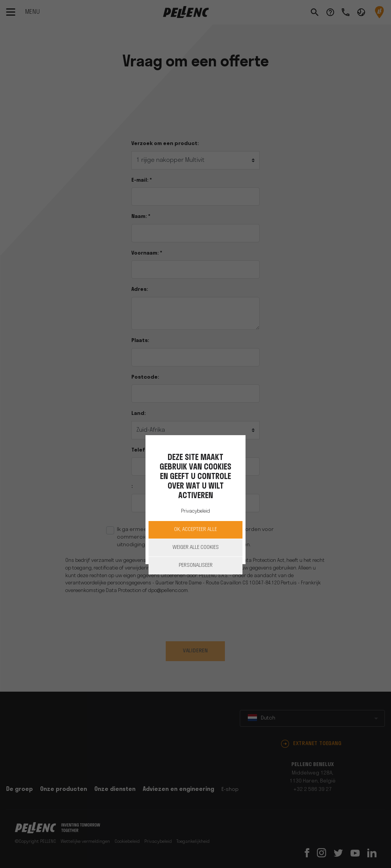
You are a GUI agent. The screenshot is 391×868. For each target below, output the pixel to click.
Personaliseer (196, 565)
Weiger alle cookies (196, 548)
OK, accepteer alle (195, 530)
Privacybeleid (195, 511)
